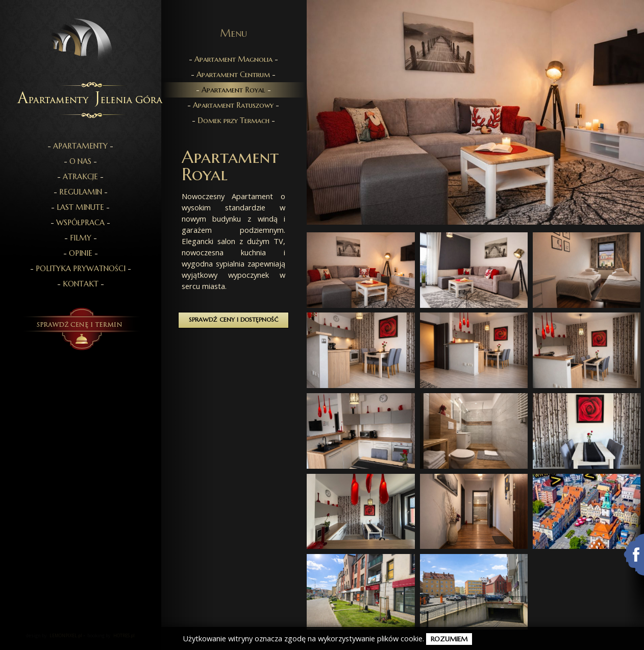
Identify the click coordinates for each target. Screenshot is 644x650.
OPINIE (81, 253)
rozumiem (449, 639)
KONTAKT (81, 284)
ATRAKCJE (80, 177)
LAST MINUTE (80, 207)
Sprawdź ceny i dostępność (233, 320)
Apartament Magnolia (233, 59)
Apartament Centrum (233, 75)
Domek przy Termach (233, 121)
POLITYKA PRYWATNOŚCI (81, 269)
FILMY (81, 238)
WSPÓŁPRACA (80, 223)
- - (80, 146)
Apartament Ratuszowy (233, 105)
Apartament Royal (233, 90)
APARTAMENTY (80, 146)
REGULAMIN (81, 192)
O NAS (80, 161)
